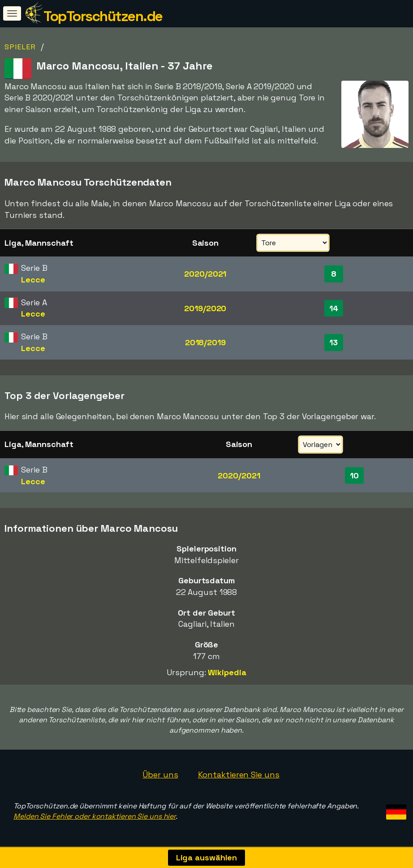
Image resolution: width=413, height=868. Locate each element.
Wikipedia (227, 672)
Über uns (160, 775)
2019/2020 (205, 308)
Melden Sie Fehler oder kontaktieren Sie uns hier (95, 816)
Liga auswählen (207, 857)
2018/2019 (205, 342)
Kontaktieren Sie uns (239, 775)
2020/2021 (205, 274)
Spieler (20, 47)
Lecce (33, 280)
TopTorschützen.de (103, 16)
